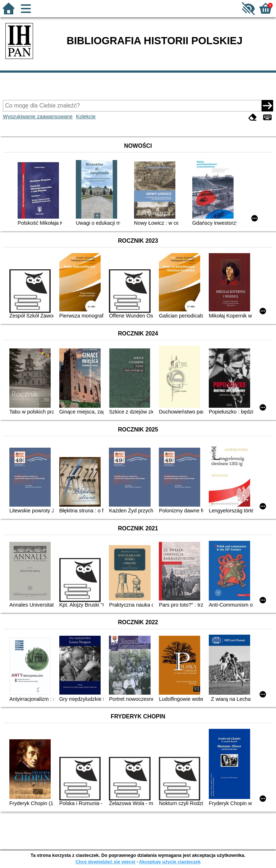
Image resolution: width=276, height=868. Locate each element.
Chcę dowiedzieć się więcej (105, 862)
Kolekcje (86, 117)
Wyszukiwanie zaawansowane (38, 117)
